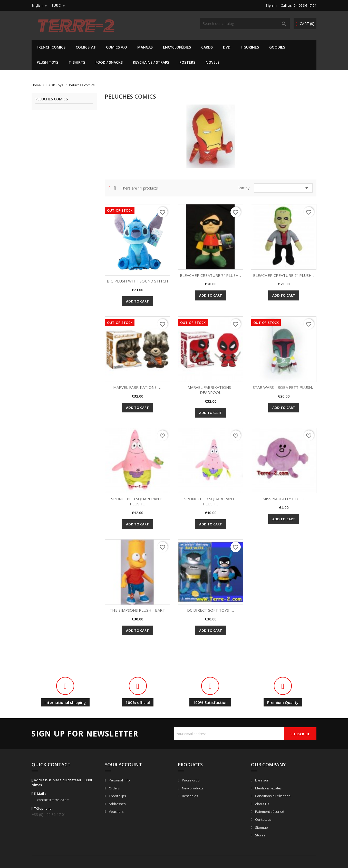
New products (192, 788)
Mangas (145, 47)
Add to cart (137, 301)
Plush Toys (47, 62)
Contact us (263, 819)
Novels (212, 62)
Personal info (119, 780)
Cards (207, 47)
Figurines (250, 47)
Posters (187, 62)
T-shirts (77, 62)
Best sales (190, 796)
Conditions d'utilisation (272, 796)
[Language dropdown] (40, 5)
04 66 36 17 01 (305, 5)
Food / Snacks (109, 62)
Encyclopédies (177, 47)
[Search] (245, 23)
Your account (123, 765)
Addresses (117, 804)
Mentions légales (268, 788)
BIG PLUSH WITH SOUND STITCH (137, 281)
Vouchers (116, 812)
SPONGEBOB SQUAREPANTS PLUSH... (137, 501)
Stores (260, 835)
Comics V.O (117, 47)
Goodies (277, 47)
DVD (227, 47)
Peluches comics (52, 99)
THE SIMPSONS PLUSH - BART (137, 610)
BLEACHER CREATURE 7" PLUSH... (210, 275)
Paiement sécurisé (269, 812)
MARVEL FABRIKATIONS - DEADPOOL (211, 390)
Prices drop (190, 780)
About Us (262, 804)
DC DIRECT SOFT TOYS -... (210, 610)
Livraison (262, 780)
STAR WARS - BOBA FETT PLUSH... (284, 387)
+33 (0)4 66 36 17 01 (49, 814)
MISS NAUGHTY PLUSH (284, 499)
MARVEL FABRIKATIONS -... (137, 387)
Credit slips (117, 796)
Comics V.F (86, 47)
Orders (114, 788)
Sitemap (261, 827)
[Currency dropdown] (59, 5)
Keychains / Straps (151, 62)
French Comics (51, 47)
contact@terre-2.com (53, 800)
